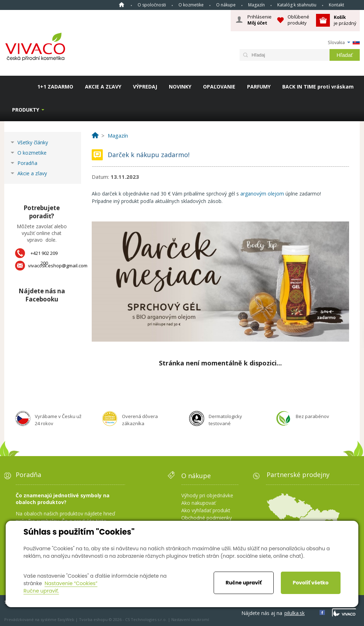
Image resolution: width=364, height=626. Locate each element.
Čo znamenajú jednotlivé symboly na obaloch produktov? (63, 499)
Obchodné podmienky (207, 518)
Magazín (256, 5)
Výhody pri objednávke (207, 495)
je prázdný (345, 20)
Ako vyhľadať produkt (206, 510)
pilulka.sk (295, 613)
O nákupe (226, 5)
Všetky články (33, 142)
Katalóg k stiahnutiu (297, 5)
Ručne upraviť (244, 583)
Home (122, 5)
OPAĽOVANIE (219, 87)
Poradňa (27, 163)
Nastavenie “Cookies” (71, 583)
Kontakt (336, 5)
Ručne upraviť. (41, 591)
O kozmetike (191, 5)
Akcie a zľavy (32, 173)
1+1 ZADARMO (55, 87)
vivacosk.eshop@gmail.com (58, 266)
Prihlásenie (259, 20)
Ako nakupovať (199, 503)
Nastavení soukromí (190, 619)
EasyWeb (66, 619)
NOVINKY (180, 87)
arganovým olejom (263, 194)
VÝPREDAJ (145, 87)
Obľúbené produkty (298, 20)
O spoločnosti (152, 5)
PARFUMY (259, 87)
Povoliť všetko (311, 583)
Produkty (26, 110)
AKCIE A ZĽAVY (103, 87)
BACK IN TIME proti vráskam (318, 87)
